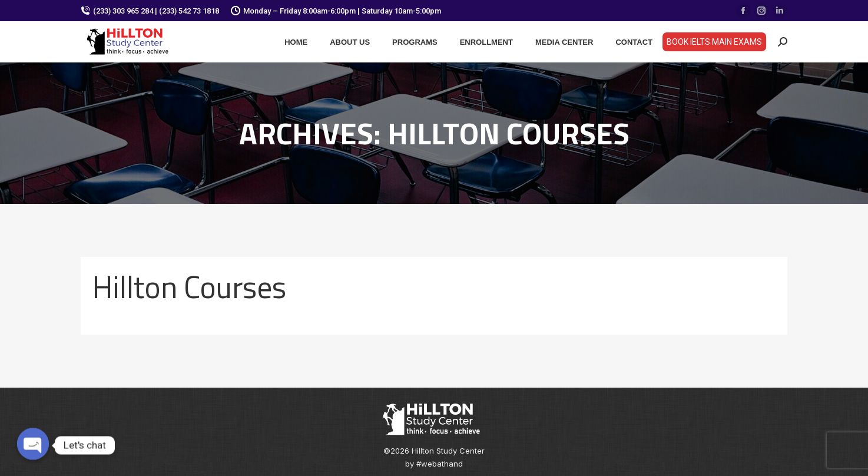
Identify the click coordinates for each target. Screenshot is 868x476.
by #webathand (434, 464)
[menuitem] (296, 42)
